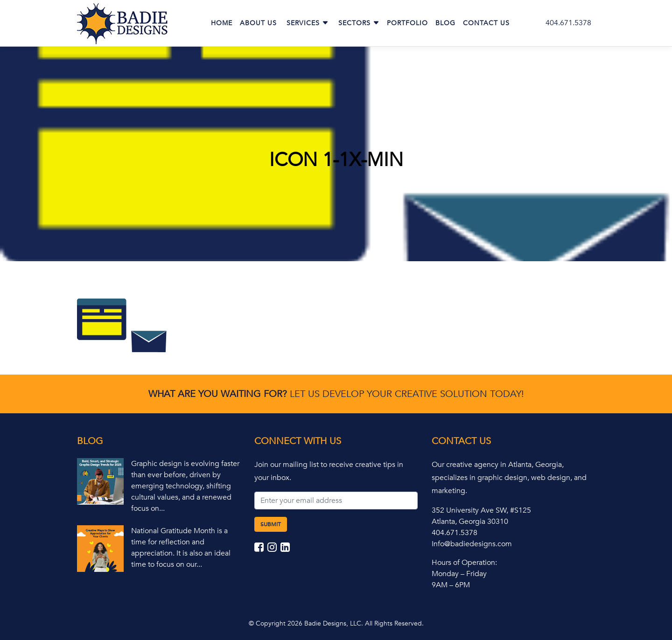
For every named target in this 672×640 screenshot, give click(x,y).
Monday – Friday (459, 574)
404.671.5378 (568, 23)
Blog (445, 23)
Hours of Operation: (464, 563)
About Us (258, 23)
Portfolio (407, 23)
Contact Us (486, 23)
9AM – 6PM (451, 585)
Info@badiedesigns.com (472, 544)
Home (222, 23)
